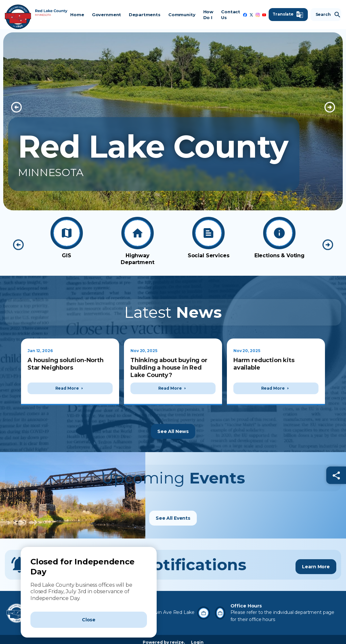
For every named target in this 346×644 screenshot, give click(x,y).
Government (106, 15)
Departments (144, 15)
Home (77, 15)
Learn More (316, 559)
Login (197, 637)
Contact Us (230, 15)
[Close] (89, 620)
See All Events (173, 513)
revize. (177, 637)
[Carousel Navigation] (173, 107)
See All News (173, 426)
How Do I (208, 15)
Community (182, 15)
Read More (70, 388)
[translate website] (288, 15)
